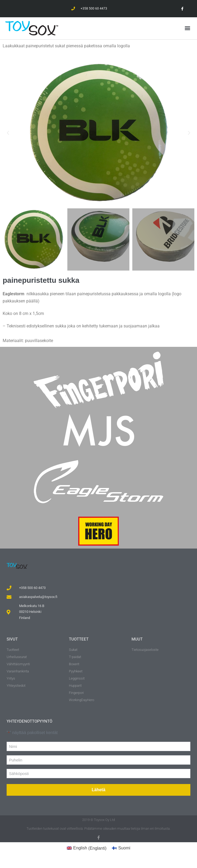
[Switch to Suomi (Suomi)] (121, 848)
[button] (187, 28)
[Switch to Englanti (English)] (87, 848)
